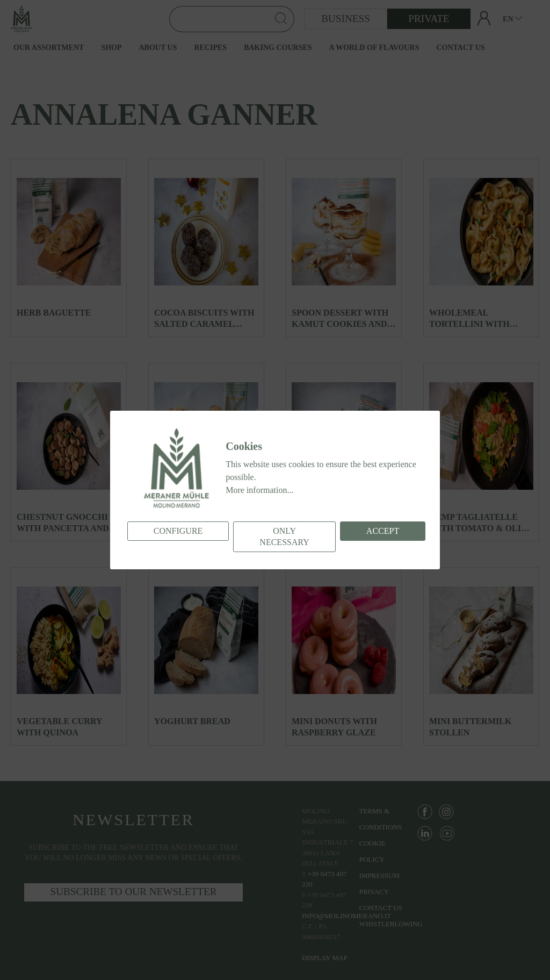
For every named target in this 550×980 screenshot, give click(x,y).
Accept (383, 531)
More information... (259, 490)
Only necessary (284, 537)
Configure (178, 531)
